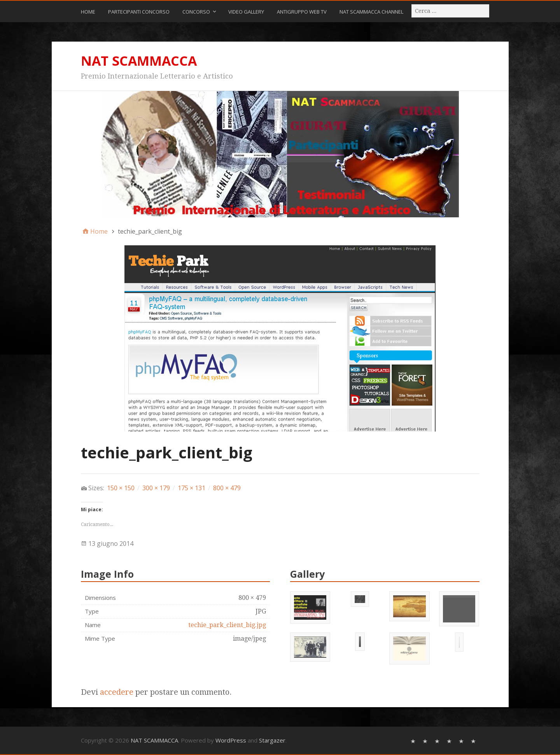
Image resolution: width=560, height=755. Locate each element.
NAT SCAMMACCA (139, 61)
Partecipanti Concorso (139, 12)
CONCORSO (196, 12)
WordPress (231, 740)
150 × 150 (121, 488)
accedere (117, 692)
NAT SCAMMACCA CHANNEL (371, 12)
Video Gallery (246, 12)
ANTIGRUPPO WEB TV (302, 12)
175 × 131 (192, 488)
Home (88, 12)
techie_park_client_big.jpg (227, 625)
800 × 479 (227, 488)
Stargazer (272, 740)
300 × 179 (156, 488)
